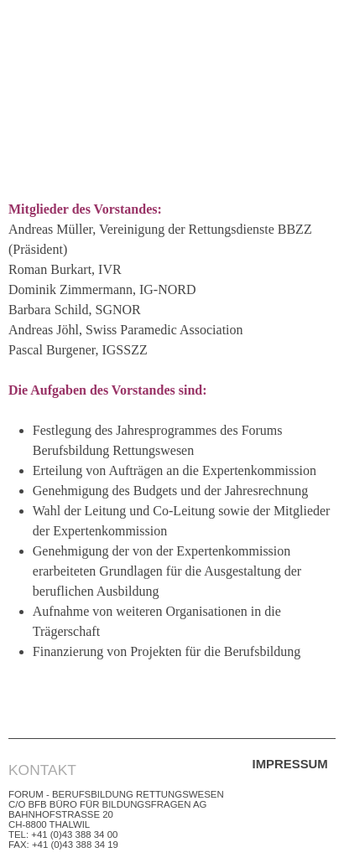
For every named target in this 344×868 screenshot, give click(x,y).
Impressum (290, 764)
